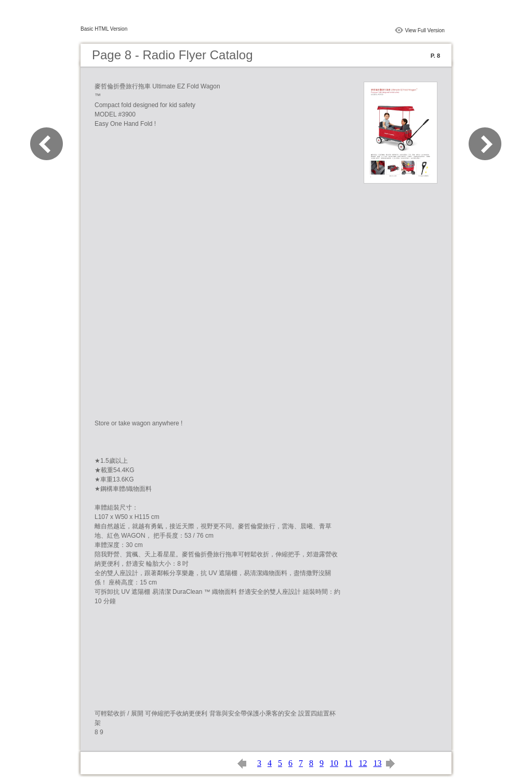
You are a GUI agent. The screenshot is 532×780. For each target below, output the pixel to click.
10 (334, 763)
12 (363, 763)
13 (377, 763)
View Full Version (425, 30)
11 (348, 763)
